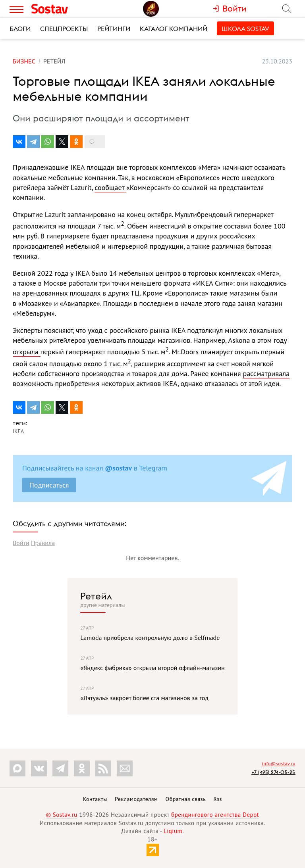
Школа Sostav (245, 29)
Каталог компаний (174, 29)
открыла (27, 352)
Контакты (95, 799)
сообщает (110, 187)
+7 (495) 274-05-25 (273, 772)
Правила (43, 543)
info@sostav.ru (279, 763)
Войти (21, 543)
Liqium (173, 831)
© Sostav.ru (62, 815)
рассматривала (266, 374)
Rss (218, 799)
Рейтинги (114, 29)
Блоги (20, 29)
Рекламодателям (136, 799)
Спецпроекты (64, 29)
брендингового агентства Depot (215, 815)
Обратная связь (186, 799)
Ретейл (96, 596)
